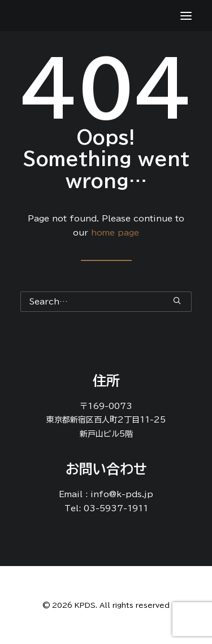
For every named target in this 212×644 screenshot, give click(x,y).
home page (115, 233)
